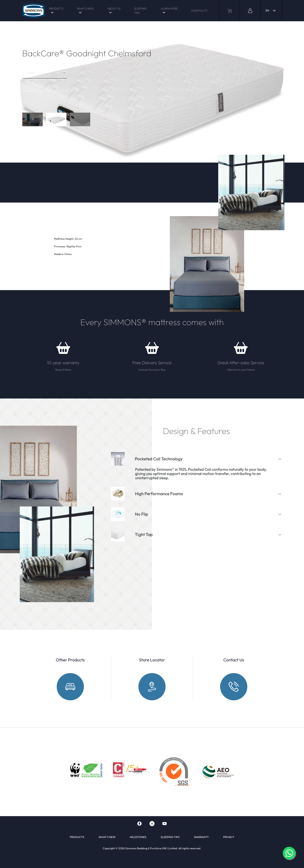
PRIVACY (229, 837)
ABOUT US (114, 9)
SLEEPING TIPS (140, 11)
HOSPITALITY (199, 11)
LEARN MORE (169, 9)
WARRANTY (201, 837)
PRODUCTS (56, 9)
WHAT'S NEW (85, 9)
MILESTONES (138, 837)
